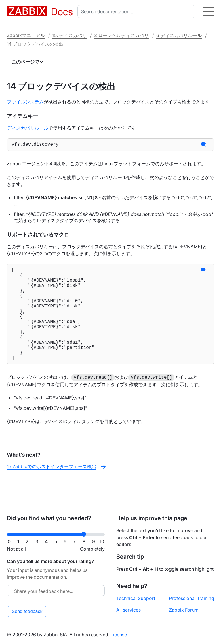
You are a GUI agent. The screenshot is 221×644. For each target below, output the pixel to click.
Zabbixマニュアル (26, 35)
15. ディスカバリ (69, 35)
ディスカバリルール (28, 128)
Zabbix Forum (184, 610)
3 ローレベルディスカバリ (121, 35)
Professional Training (192, 598)
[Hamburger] (208, 11)
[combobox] (137, 11)
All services (128, 610)
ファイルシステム (25, 102)
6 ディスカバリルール (179, 35)
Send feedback (27, 611)
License (119, 635)
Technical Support (136, 598)
